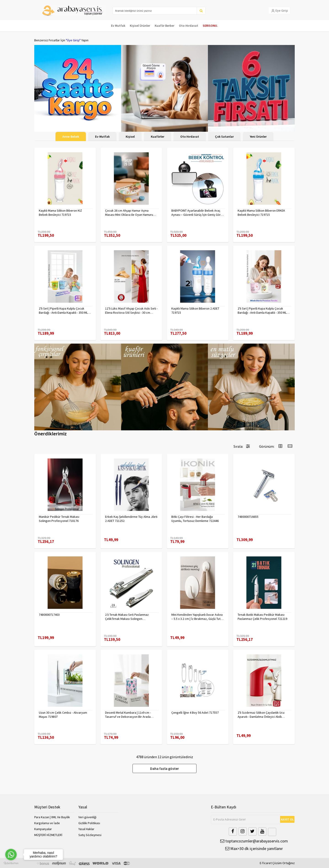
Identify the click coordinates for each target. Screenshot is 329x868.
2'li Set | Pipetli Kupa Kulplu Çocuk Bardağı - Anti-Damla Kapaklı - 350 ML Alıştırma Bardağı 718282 (262, 310)
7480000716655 (248, 517)
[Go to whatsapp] (11, 855)
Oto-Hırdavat (188, 26)
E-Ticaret (266, 863)
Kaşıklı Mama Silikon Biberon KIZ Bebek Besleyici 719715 (60, 213)
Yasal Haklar (86, 829)
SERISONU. (210, 26)
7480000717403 (49, 615)
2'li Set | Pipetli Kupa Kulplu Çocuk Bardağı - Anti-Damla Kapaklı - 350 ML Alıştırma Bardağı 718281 (63, 310)
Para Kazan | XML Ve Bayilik (52, 817)
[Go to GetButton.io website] (11, 863)
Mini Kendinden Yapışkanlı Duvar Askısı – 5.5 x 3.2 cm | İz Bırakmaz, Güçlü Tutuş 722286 (197, 617)
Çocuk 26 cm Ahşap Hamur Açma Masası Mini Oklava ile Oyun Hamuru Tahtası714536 (129, 213)
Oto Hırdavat (190, 137)
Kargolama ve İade (47, 823)
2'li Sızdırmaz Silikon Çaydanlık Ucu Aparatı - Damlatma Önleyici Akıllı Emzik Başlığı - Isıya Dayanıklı (261, 715)
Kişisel (130, 137)
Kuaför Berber (164, 26)
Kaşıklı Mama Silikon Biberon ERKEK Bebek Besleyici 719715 (261, 213)
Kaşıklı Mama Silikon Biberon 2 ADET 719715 (195, 310)
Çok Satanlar (224, 137)
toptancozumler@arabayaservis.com (254, 841)
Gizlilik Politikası (89, 823)
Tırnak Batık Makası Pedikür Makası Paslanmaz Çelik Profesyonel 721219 (262, 617)
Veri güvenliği (87, 817)
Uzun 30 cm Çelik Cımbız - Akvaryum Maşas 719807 (63, 715)
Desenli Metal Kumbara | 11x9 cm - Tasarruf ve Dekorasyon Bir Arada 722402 (128, 715)
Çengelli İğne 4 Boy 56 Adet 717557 (195, 713)
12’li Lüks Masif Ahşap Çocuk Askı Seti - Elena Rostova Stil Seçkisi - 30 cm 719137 (131, 310)
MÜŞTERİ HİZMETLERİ (48, 835)
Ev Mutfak (118, 26)
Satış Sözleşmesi (90, 835)
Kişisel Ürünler (140, 26)
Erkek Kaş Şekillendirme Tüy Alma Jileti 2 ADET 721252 (131, 519)
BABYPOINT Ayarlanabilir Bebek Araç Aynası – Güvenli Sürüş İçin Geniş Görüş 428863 (198, 213)
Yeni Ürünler (258, 137)
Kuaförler (158, 137)
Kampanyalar (43, 829)
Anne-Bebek (71, 137)
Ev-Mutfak (102, 137)
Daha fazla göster (164, 768)
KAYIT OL (287, 819)
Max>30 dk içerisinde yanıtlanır (254, 848)
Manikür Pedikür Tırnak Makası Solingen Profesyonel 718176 (59, 519)
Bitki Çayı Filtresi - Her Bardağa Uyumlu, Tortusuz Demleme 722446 (195, 519)
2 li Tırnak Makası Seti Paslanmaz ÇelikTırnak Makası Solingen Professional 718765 (127, 617)
